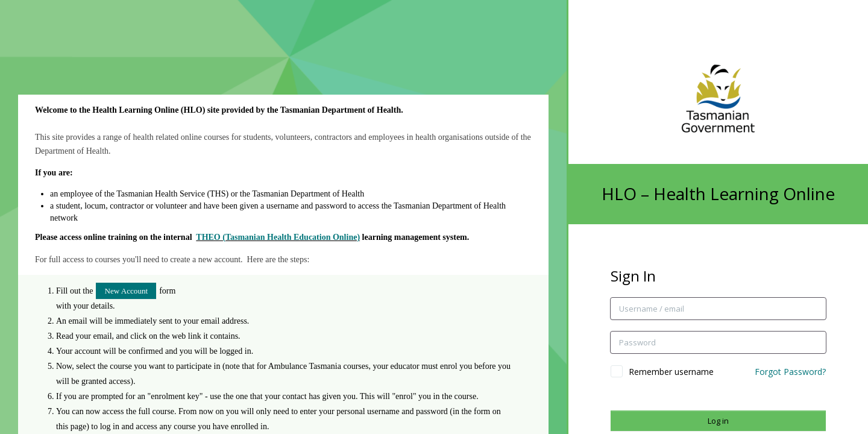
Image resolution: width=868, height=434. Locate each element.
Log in (718, 421)
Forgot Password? (790, 372)
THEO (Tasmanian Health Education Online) (278, 237)
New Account (126, 291)
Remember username (671, 372)
